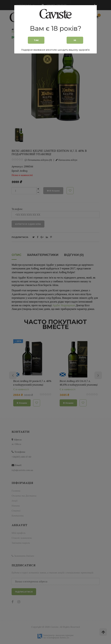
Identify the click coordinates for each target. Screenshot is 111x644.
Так (36, 40)
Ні (75, 40)
